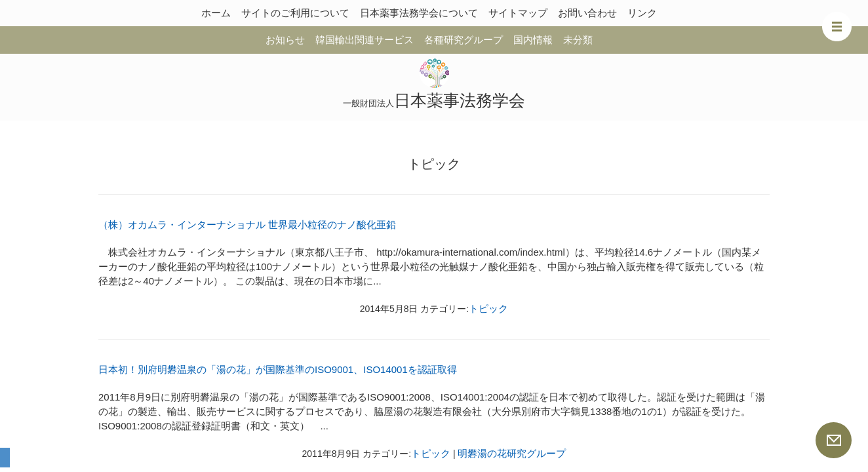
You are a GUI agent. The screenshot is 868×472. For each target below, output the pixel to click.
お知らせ (285, 40)
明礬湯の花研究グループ (512, 453)
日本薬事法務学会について (419, 13)
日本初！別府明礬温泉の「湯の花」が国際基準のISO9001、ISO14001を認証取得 (278, 369)
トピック (488, 308)
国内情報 (533, 40)
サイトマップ (518, 13)
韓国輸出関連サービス (365, 40)
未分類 (578, 40)
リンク (642, 13)
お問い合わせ (587, 13)
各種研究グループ (464, 40)
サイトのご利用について (295, 13)
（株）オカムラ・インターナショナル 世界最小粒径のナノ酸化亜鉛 (247, 225)
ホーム (216, 13)
